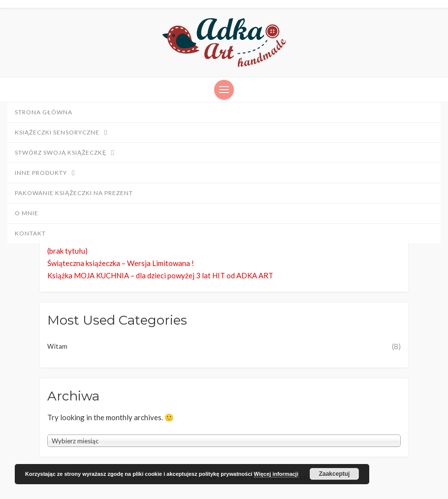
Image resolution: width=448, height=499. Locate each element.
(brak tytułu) (67, 251)
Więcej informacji (276, 474)
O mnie (27, 213)
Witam (58, 346)
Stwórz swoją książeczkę (69, 153)
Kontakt (30, 233)
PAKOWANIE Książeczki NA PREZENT (74, 193)
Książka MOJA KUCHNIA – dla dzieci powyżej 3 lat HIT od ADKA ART (160, 275)
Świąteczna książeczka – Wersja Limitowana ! (121, 263)
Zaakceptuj (335, 474)
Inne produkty (49, 173)
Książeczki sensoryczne (66, 133)
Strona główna (44, 112)
